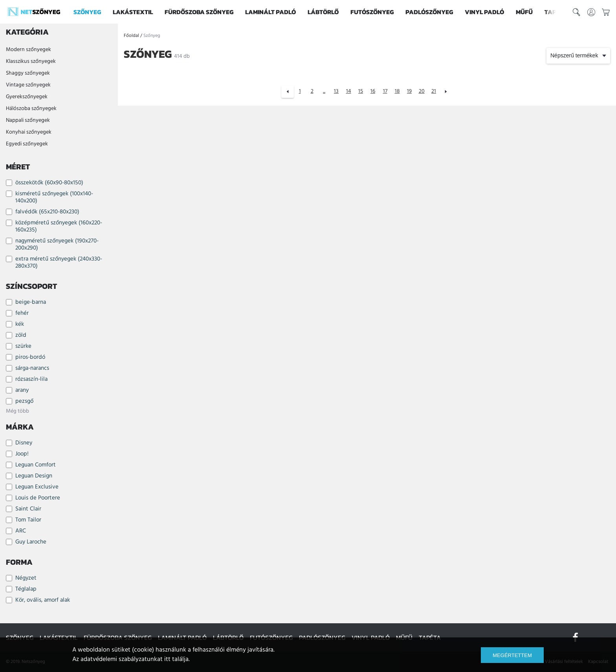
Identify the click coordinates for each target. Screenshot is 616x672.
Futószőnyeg (372, 12)
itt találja (176, 659)
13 (336, 91)
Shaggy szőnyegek (28, 73)
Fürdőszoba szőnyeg (199, 12)
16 (373, 91)
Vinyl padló (484, 12)
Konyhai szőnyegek (29, 132)
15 (361, 91)
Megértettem (512, 655)
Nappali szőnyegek (28, 120)
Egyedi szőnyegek (27, 144)
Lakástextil (133, 12)
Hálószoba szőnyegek (31, 109)
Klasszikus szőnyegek (31, 62)
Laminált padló (270, 12)
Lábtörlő (323, 12)
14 (349, 91)
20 (422, 91)
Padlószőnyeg (429, 12)
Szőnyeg (87, 12)
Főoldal (131, 36)
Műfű (524, 12)
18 (397, 91)
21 (434, 91)
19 (409, 91)
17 (385, 91)
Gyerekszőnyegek (27, 97)
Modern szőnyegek (28, 50)
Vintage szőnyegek (28, 85)
